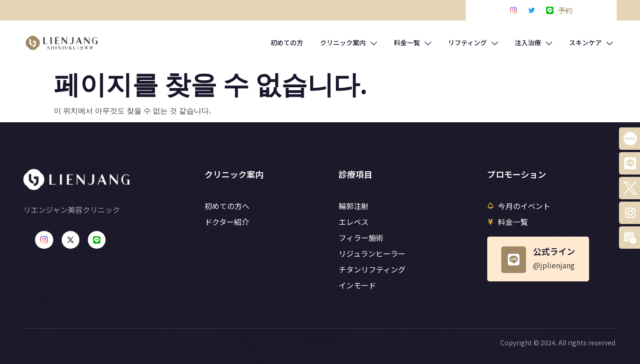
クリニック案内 (348, 42)
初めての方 (287, 42)
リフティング (473, 42)
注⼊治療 (533, 42)
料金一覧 (412, 42)
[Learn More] (538, 259)
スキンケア (591, 42)
